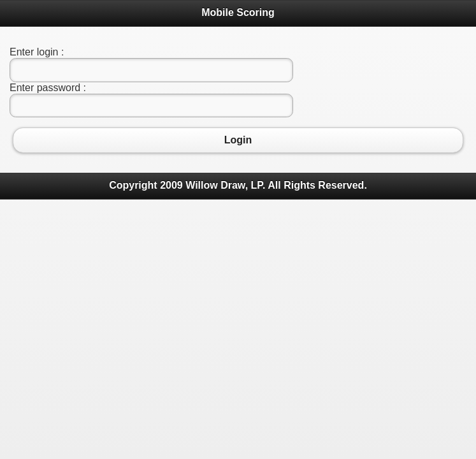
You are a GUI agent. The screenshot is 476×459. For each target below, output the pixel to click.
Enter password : (48, 88)
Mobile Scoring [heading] (238, 12)
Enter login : (37, 52)
